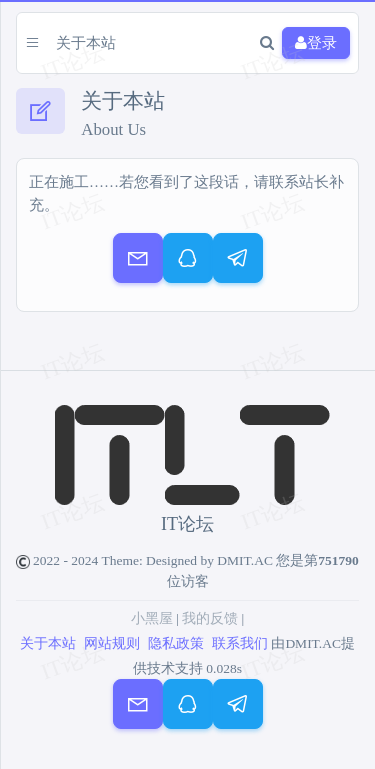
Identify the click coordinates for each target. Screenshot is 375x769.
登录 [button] (316, 43)
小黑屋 (152, 618)
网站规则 (112, 643)
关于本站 (48, 643)
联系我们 (240, 643)
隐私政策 (176, 643)
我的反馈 (210, 618)
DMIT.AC (245, 560)
